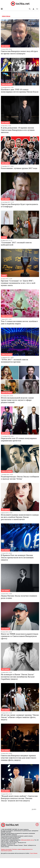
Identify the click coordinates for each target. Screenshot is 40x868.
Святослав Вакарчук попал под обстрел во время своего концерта (19, 52)
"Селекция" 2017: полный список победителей (16, 244)
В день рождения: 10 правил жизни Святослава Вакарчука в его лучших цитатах (18, 130)
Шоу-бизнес (6, 46)
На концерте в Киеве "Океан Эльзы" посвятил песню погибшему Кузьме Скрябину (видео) (18, 677)
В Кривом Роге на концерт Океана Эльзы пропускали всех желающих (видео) (17, 557)
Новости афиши (7, 84)
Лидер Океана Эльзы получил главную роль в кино (19, 597)
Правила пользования (6, 849)
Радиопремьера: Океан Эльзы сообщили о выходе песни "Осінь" (20, 478)
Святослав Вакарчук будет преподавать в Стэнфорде (20, 205)
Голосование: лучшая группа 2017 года (19, 168)
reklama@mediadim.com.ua (27, 840)
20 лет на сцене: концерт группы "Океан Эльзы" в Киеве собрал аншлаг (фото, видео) (20, 717)
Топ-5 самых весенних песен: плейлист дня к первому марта (19, 322)
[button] (33, 9)
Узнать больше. (34, 853)
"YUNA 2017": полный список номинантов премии (15, 361)
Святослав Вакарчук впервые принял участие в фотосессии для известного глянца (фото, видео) (19, 758)
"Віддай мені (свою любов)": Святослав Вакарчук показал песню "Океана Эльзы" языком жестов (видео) (19, 798)
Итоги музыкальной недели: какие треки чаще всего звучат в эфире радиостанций (17, 400)
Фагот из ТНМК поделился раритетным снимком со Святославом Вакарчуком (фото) (20, 636)
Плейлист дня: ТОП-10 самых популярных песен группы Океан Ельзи (20, 91)
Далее (34, 809)
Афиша (4, 237)
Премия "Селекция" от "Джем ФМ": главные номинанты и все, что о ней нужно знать (18, 283)
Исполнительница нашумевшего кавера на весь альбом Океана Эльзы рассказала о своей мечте (20, 517)
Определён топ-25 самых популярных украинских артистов (19, 439)
